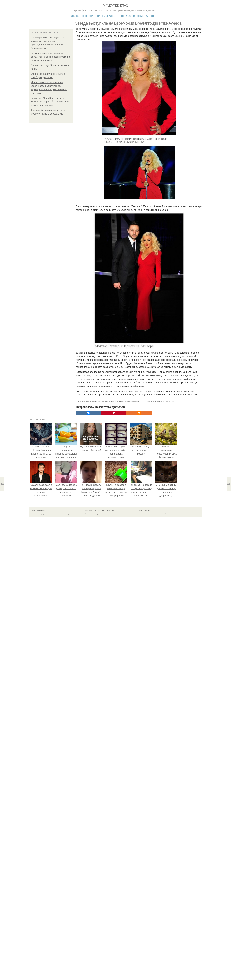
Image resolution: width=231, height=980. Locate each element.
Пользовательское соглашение (104, 510)
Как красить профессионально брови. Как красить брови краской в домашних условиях (50, 57)
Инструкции (141, 16)
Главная (74, 16)
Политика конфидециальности (96, 514)
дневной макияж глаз (110, 402)
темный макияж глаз (148, 402)
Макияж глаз (116, 6)
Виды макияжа (105, 16)
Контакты (89, 510)
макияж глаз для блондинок (129, 402)
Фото (155, 16)
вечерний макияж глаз (93, 402)
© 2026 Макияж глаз (38, 510)
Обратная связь (145, 510)
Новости (88, 16)
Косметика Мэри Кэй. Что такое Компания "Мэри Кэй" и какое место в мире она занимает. (50, 102)
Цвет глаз (124, 16)
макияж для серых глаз (165, 402)
